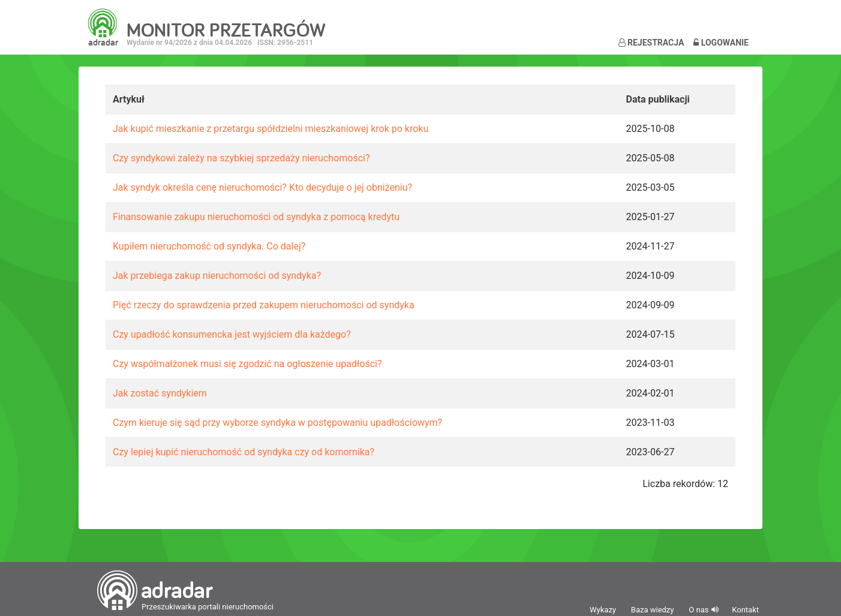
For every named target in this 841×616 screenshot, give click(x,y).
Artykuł (129, 99)
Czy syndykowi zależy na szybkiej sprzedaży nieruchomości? (241, 158)
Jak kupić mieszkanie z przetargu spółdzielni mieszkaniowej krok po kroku (271, 129)
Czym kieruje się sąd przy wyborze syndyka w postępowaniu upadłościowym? (277, 423)
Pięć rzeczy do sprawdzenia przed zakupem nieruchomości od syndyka (264, 305)
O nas (699, 610)
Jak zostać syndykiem (160, 393)
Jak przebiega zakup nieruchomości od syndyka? (217, 276)
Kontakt (745, 610)
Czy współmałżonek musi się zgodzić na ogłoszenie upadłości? (247, 364)
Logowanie (721, 43)
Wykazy (603, 610)
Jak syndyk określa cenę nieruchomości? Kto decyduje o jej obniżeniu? (262, 187)
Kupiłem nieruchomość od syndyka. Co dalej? (209, 246)
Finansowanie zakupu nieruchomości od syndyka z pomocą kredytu (256, 217)
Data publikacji (658, 99)
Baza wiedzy (653, 610)
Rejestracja (651, 43)
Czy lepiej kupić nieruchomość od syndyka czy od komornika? (244, 452)
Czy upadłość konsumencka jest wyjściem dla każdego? (232, 334)
